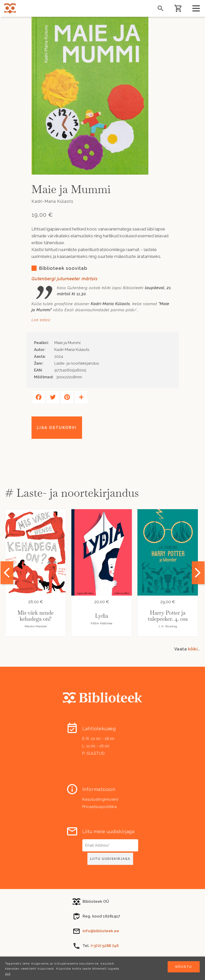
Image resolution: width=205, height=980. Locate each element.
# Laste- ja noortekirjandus (72, 493)
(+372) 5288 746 (105, 946)
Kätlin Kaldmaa (101, 623)
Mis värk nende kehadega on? (36, 616)
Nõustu (184, 967)
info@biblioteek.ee (101, 931)
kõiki (193, 649)
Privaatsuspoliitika (100, 807)
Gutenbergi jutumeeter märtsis (65, 279)
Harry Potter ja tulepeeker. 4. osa (168, 616)
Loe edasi (41, 320)
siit (8, 974)
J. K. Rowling (168, 626)
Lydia (102, 616)
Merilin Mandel (36, 626)
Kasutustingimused (100, 799)
